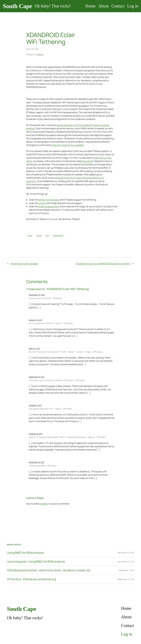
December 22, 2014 (126, 553)
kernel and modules (49, 200)
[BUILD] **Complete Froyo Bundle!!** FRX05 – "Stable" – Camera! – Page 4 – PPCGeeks (66, 352)
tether (39, 236)
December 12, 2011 (37, 462)
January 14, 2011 (35, 320)
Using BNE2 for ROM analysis (25, 553)
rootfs (42, 203)
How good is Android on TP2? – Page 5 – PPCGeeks (50, 409)
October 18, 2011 (36, 434)
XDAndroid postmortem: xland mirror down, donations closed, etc (49, 570)
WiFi (47, 236)
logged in (44, 504)
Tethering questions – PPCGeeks (43, 466)
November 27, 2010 (37, 295)
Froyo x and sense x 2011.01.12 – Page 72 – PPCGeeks (51, 323)
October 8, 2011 (35, 405)
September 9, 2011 (37, 377)
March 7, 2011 (34, 348)
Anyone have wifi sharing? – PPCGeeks (45, 298)
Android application (49, 206)
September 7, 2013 (126, 570)
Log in (133, 6)
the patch (87, 161)
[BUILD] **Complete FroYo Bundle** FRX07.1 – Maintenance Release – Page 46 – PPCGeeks (67, 437)
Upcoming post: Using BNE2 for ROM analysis (36, 561)
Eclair (30, 236)
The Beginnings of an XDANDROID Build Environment (103, 264)
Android (40, 54)
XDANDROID (58, 236)
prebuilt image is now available (68, 145)
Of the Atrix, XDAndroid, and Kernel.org (31, 579)
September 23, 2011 (126, 579)
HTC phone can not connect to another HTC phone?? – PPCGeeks (57, 380)
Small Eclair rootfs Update (24, 264)
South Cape (17, 6)
